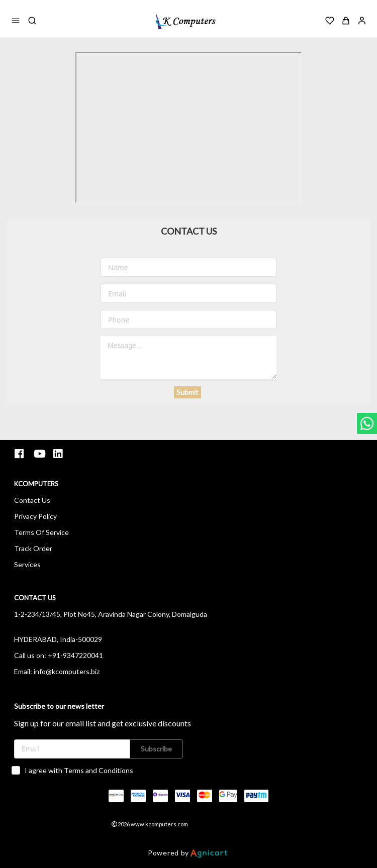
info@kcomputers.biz (67, 671)
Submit (187, 392)
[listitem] (20, 454)
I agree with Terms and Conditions (79, 770)
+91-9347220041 (75, 655)
